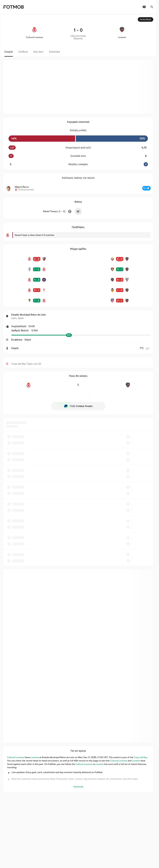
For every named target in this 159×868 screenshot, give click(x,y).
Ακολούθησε (146, 19)
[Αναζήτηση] (152, 7)
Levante (35, 757)
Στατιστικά (54, 52)
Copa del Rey (140, 757)
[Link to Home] (13, 7)
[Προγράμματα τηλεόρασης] (144, 7)
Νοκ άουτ (38, 52)
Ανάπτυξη (78, 787)
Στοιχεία (9, 52)
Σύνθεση (23, 52)
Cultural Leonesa (16, 757)
